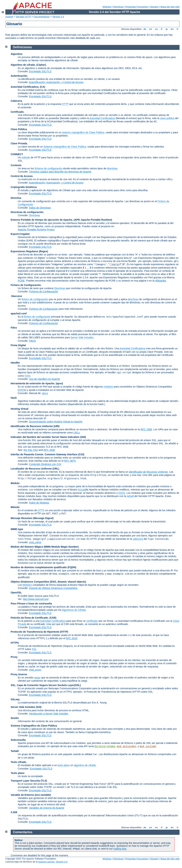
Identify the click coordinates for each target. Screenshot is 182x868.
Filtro (14, 328)
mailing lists (120, 849)
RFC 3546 (49, 450)
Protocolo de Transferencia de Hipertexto (35, 632)
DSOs (122, 493)
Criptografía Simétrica (24, 187)
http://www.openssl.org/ (36, 599)
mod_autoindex (126, 746)
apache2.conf (19, 313)
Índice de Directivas (40, 208)
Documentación (42, 17)
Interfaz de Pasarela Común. (27, 454)
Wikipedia (161, 281)
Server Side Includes (82, 337)
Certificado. (18, 112)
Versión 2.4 (58, 17)
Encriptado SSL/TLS (40, 71)
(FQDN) (72, 567)
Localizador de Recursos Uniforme (31, 469)
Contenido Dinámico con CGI (45, 464)
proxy (37, 678)
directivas (112, 168)
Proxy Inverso (19, 674)
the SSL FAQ (31, 450)
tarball (130, 496)
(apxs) (59, 383)
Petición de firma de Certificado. (30, 618)
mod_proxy (35, 670)
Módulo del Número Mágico (27, 547)
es (156, 29)
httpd (82, 490)
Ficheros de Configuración (43, 291)
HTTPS (15, 643)
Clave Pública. (19, 129)
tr (178, 29)
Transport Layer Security (25, 781)
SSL (34, 649)
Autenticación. (19, 76)
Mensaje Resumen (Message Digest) (32, 518)
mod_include (148, 746)
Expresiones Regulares (24, 251)
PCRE (21, 281)
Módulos (107, 7)
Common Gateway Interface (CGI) (64, 454)
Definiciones (22, 47)
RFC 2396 (146, 429)
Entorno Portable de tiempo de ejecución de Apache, (42, 220)
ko (172, 29)
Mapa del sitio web (170, 7)
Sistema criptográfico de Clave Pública (65, 147)
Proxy (14, 657)
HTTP (65, 104)
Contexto (16, 165)
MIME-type (17, 529)
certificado (92, 621)
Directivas (118, 7)
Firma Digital (18, 345)
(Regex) (43, 251)
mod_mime (35, 542)
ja (167, 29)
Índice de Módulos (39, 503)
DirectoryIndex (105, 746)
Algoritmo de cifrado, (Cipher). (29, 65)
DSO (21, 390)
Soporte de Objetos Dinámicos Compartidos (53, 588)
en (151, 29)
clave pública (167, 118)
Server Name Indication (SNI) (69, 437)
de (145, 29)
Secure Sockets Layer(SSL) (65, 685)
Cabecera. (17, 101)
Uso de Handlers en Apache (44, 379)
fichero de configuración (35, 299)
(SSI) (39, 707)
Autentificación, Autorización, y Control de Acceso (56, 82)
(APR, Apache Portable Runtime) (93, 220)
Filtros (32, 341)
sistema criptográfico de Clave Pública (83, 132)
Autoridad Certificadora (102, 118)
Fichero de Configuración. (26, 285)
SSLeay (15, 699)
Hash (14, 398)
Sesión (15, 718)
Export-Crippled (20, 234)
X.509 (14, 812)
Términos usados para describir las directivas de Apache (60, 172)
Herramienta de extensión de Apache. (33, 383)
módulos (108, 387)
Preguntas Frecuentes (137, 7)
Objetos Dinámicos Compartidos (30, 582)
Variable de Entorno (22, 795)
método (26, 157)
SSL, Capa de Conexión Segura (30, 685)
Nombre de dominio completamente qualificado (39, 567)
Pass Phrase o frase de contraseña (31, 604)
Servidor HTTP (23, 17)
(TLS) (44, 781)
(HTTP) (64, 632)
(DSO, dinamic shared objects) (68, 582)
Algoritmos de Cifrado (74, 610)
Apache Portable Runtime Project (36, 230)
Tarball (15, 751)
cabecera (138, 539)
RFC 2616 (72, 638)
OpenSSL (16, 593)
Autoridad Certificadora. (25, 87)
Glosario (154, 7)
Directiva (16, 198)
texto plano (64, 765)
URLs (77, 433)
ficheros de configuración (49, 168)
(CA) (42, 87)
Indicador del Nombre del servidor (31, 437)
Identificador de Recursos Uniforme (32, 426)
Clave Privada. (19, 143)
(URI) (56, 426)
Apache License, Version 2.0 (53, 862)
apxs (45, 393)
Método (15, 507)
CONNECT (17, 154)
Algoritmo (17, 54)
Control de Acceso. (22, 176)
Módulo (15, 483)
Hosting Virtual (19, 409)
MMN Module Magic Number (61, 547)
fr (162, 29)
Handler (15, 363)
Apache (9, 17)
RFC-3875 (70, 461)
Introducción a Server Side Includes (49, 714)
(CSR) (53, 618)
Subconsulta (18, 740)
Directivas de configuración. (27, 212)
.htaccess (16, 296)
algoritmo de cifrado (85, 765)
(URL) (56, 469)
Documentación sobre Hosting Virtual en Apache (56, 422)
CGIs (27, 376)
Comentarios (23, 832)
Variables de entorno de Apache (47, 808)
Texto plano (18, 773)
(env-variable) (43, 795)
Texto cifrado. (19, 762)
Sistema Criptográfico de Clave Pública (34, 726)
